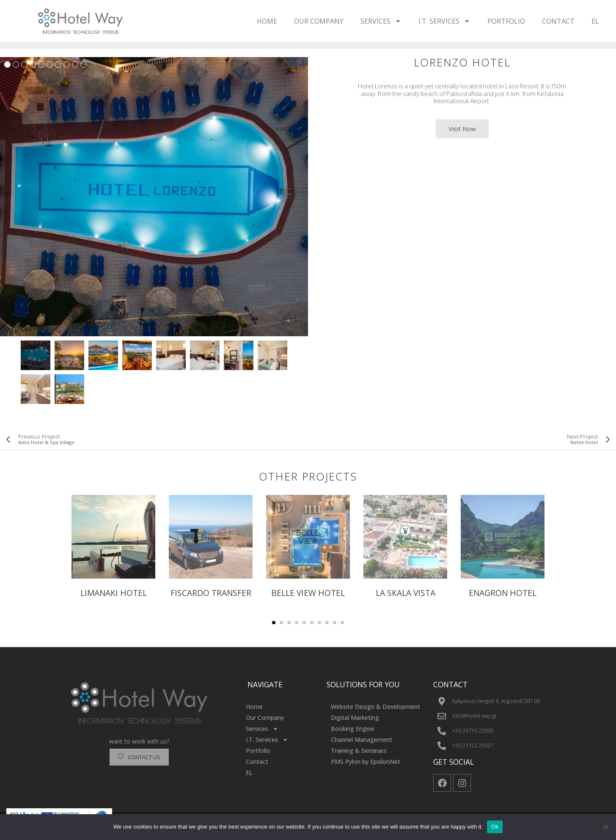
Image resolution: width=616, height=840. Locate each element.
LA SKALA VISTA (406, 593)
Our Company (319, 21)
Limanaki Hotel (114, 593)
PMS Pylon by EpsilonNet (366, 762)
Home (267, 21)
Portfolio (506, 21)
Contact (558, 21)
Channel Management (362, 740)
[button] (274, 623)
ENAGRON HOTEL (503, 593)
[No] (605, 827)
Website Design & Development (375, 707)
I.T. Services (444, 21)
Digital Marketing (355, 718)
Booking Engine (353, 729)
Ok (495, 827)
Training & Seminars (359, 751)
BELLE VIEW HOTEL (308, 593)
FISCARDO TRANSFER (211, 593)
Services (381, 21)
